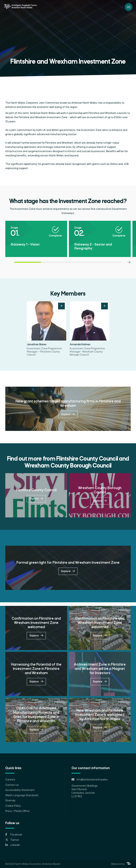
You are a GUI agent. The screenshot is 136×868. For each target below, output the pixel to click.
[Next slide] (129, 276)
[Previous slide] (7, 276)
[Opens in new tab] (68, 835)
